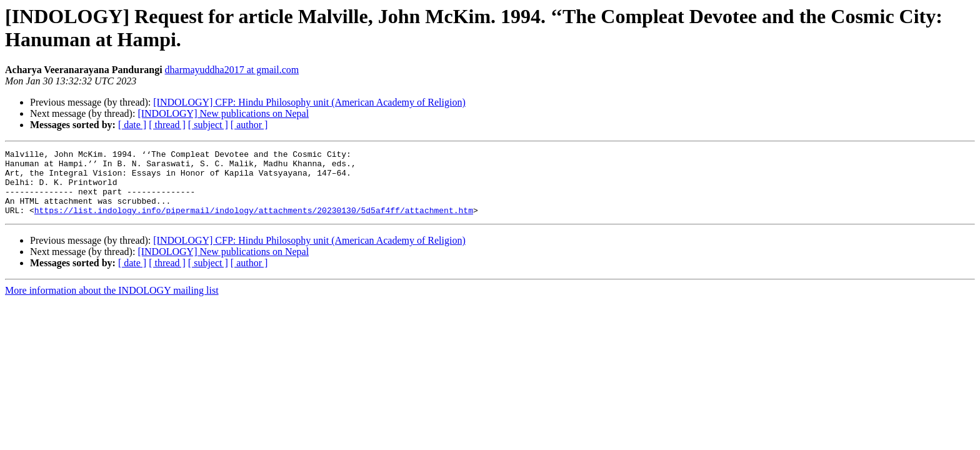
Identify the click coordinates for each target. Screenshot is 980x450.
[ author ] (249, 125)
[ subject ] (208, 125)
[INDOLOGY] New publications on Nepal (223, 113)
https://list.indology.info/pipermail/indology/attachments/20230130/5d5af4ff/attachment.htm (254, 223)
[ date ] (132, 125)
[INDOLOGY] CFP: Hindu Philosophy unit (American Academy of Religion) (309, 102)
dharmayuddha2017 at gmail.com (232, 70)
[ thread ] (167, 125)
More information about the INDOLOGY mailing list (112, 303)
